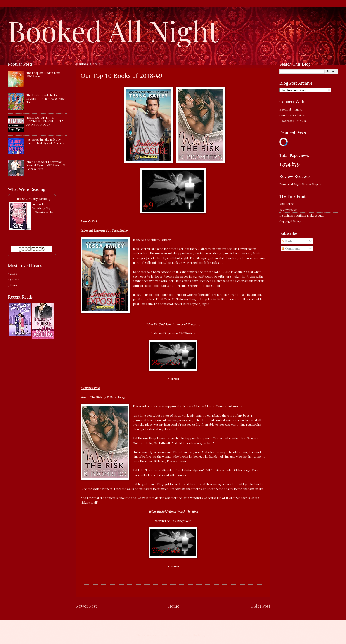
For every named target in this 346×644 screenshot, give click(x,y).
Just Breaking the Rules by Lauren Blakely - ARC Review (46, 141)
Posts (287, 241)
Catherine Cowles (44, 212)
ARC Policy (286, 204)
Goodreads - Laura (292, 115)
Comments (291, 248)
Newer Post (86, 606)
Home (174, 606)
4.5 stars (13, 279)
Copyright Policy (290, 221)
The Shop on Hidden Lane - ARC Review (45, 75)
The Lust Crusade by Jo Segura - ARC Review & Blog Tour (46, 98)
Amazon (173, 378)
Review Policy (288, 210)
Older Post (260, 606)
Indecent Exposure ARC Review (173, 333)
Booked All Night (113, 30)
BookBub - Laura (291, 109)
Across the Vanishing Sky (41, 206)
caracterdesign (170, 635)
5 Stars (12, 285)
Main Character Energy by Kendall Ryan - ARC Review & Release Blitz (46, 165)
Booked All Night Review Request (301, 184)
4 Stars (12, 273)
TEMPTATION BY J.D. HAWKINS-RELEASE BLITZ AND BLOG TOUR (45, 121)
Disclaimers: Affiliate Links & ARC (302, 215)
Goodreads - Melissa (293, 121)
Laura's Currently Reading (32, 199)
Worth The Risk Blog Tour (173, 521)
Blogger (203, 635)
